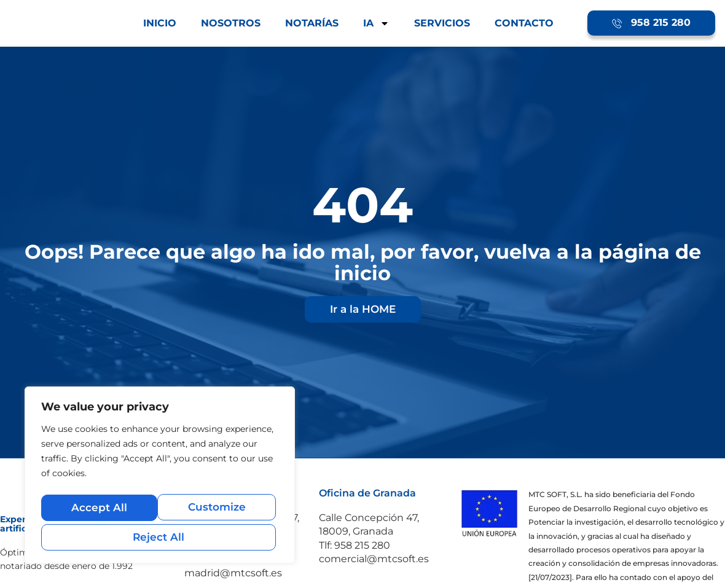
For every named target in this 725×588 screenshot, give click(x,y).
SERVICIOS (442, 23)
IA (376, 23)
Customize (100, 510)
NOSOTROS (231, 23)
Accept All (160, 537)
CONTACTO (524, 23)
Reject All (218, 510)
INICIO (160, 23)
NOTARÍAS (312, 23)
